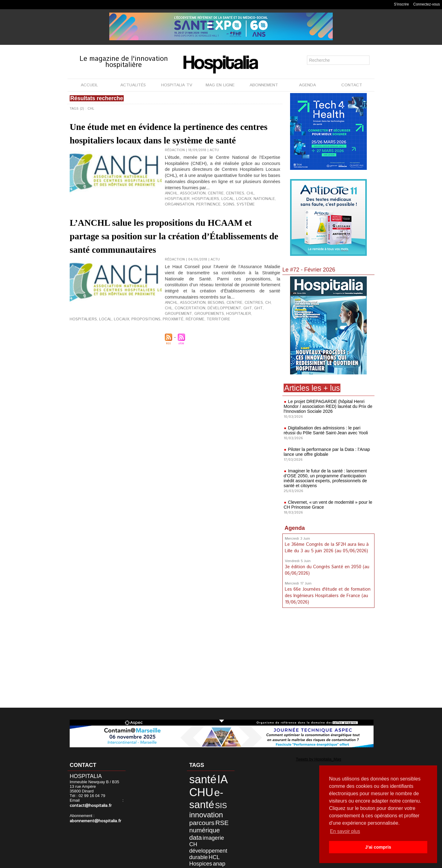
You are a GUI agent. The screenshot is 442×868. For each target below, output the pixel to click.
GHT (238, 342)
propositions (192, 347)
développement (208, 342)
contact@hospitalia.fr (102, 801)
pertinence (81, 221)
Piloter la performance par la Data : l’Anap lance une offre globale (326, 452)
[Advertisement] (328, 658)
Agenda (295, 528)
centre (210, 211)
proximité (216, 347)
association (190, 211)
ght (229, 342)
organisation (254, 216)
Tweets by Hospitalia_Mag (313, 759)
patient (210, 847)
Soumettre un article (253, 862)
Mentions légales (186, 862)
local (197, 216)
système (114, 221)
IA (215, 778)
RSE (215, 814)
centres (227, 211)
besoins (211, 338)
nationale (230, 216)
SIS (214, 800)
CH (257, 338)
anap (213, 842)
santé (199, 778)
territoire (257, 347)
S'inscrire (401, 4)
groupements (83, 347)
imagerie (197, 826)
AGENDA (307, 85)
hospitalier (257, 211)
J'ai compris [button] (378, 847)
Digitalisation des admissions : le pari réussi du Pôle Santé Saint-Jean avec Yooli (327, 430)
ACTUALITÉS (133, 85)
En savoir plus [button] (345, 831)
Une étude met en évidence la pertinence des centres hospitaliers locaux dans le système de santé (169, 139)
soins (99, 221)
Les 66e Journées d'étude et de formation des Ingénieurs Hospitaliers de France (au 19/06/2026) (327, 594)
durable (196, 837)
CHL (241, 211)
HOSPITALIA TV (177, 85)
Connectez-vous (426, 4)
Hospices (197, 842)
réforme (236, 347)
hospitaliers (177, 216)
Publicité (218, 862)
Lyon (223, 842)
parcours (198, 814)
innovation (202, 807)
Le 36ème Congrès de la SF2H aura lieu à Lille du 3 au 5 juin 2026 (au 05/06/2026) (326, 547)
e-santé (202, 794)
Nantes (195, 847)
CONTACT (352, 85)
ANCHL (171, 211)
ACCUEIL (89, 85)
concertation (178, 342)
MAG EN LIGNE (220, 85)
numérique (201, 820)
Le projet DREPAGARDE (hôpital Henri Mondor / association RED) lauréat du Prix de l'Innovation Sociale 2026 (327, 406)
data (219, 820)
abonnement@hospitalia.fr (93, 816)
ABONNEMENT (264, 85)
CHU (198, 789)
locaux (211, 216)
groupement (255, 342)
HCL (209, 837)
